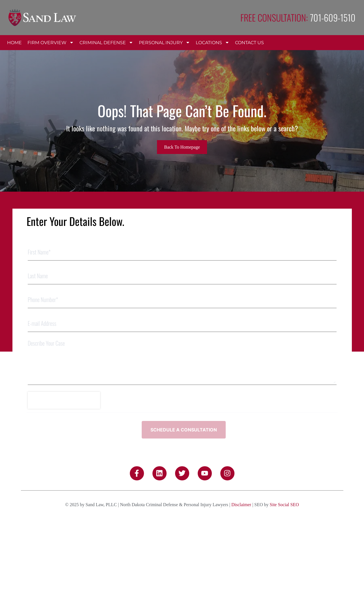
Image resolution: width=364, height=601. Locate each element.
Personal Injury (164, 42)
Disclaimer (241, 488)
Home (14, 43)
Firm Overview (51, 42)
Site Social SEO (284, 488)
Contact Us (249, 43)
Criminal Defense (106, 42)
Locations (213, 42)
